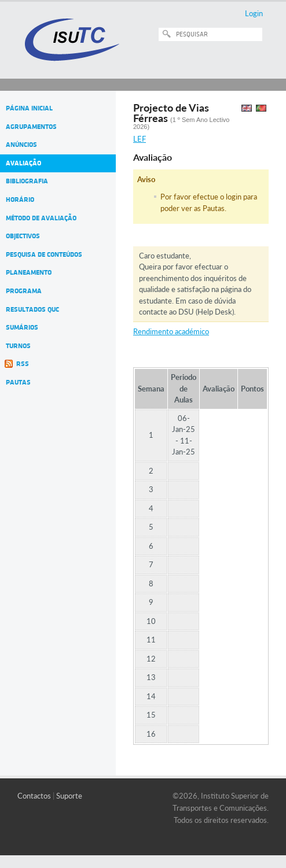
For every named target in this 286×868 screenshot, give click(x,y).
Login (254, 13)
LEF (140, 139)
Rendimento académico (171, 331)
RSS (23, 364)
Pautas (18, 382)
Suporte (69, 796)
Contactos (34, 796)
